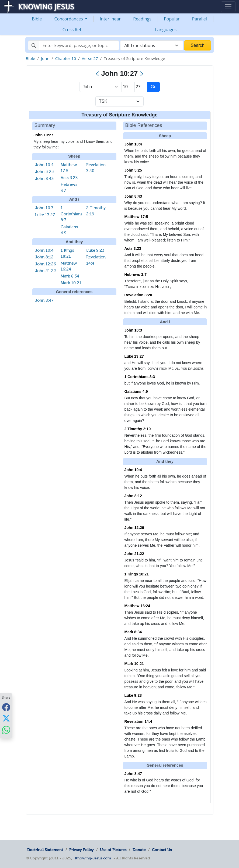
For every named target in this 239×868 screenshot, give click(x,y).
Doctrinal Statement (45, 850)
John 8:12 (44, 257)
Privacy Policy (82, 850)
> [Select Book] (101, 87)
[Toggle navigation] (228, 7)
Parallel (200, 19)
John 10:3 (44, 208)
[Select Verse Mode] (119, 101)
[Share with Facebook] (6, 707)
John (45, 58)
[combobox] (152, 45)
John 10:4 (44, 165)
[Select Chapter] (128, 87)
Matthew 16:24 (137, 606)
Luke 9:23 (95, 250)
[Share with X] (6, 718)
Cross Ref (72, 30)
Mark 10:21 (71, 283)
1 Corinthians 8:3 (72, 214)
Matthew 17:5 (136, 217)
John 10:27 (44, 135)
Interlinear (110, 19)
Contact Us (162, 850)
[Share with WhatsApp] (6, 730)
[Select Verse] (141, 87)
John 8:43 (44, 179)
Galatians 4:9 (136, 392)
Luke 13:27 (45, 215)
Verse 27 (90, 58)
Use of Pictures (113, 850)
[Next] (141, 74)
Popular (172, 19)
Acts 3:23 (69, 178)
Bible (37, 19)
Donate (139, 850)
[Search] (79, 45)
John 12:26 (46, 264)
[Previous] (98, 74)
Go (153, 87)
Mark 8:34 (70, 276)
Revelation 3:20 (138, 295)
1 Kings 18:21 (137, 574)
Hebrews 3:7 (136, 275)
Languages (166, 30)
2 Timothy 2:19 (138, 429)
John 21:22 (46, 271)
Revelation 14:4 (138, 721)
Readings (142, 19)
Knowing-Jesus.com (93, 858)
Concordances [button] (69, 19)
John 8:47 (44, 300)
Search (198, 45)
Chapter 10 (66, 58)
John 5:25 (44, 172)
